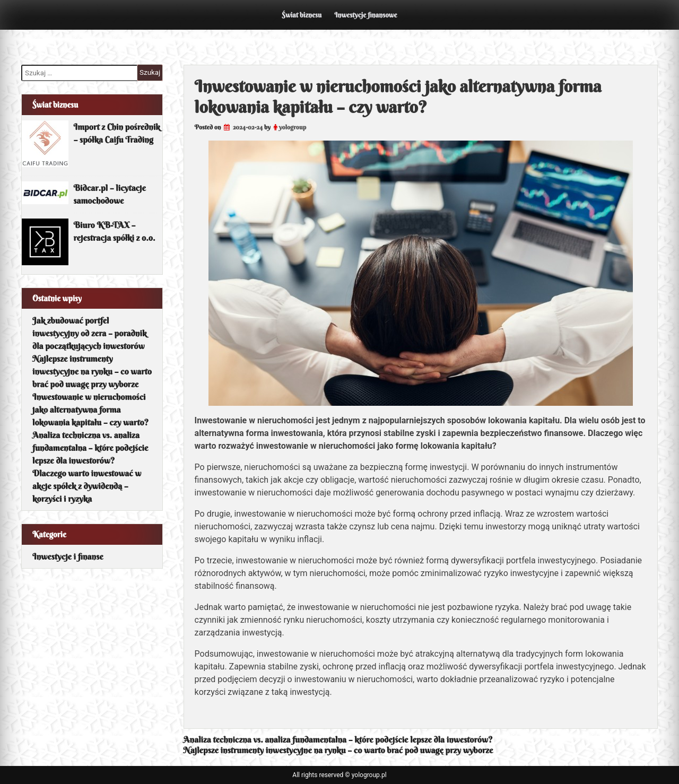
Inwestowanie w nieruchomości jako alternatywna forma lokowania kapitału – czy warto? (90, 410)
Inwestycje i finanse (68, 556)
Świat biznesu (302, 15)
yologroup (293, 127)
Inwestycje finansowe (365, 15)
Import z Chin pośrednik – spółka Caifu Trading (117, 133)
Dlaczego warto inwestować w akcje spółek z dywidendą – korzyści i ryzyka (87, 486)
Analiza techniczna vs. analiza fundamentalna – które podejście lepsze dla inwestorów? (338, 739)
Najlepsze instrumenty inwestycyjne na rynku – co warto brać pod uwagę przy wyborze (338, 750)
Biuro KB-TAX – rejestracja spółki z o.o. (115, 231)
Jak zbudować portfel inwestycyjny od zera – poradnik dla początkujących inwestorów (89, 333)
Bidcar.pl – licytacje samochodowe (110, 194)
